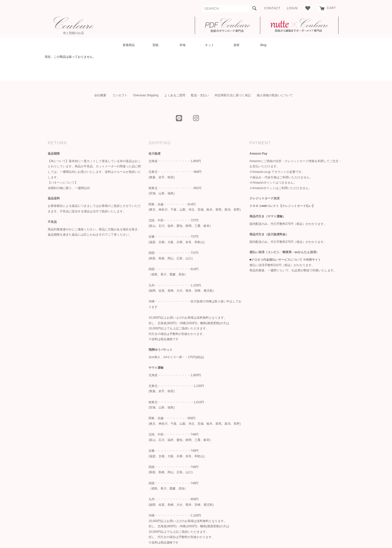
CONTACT (272, 8)
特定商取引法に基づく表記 (233, 95)
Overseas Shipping (146, 95)
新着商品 (129, 45)
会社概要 (100, 95)
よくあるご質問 (175, 95)
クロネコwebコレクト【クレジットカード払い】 (282, 206)
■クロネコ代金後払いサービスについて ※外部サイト (285, 260)
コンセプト (120, 95)
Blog (263, 45)
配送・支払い (200, 95)
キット (209, 45)
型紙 (155, 45)
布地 (182, 45)
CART (327, 8)
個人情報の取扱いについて (275, 95)
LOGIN (292, 8)
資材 (236, 45)
